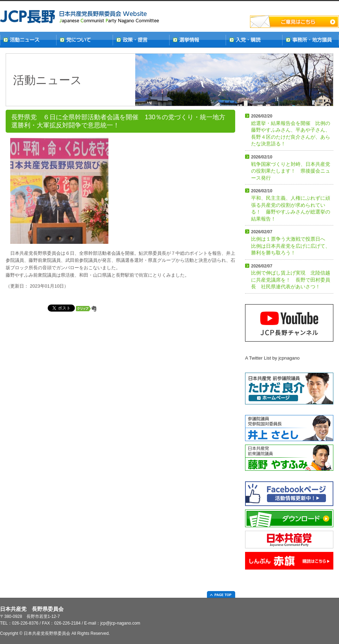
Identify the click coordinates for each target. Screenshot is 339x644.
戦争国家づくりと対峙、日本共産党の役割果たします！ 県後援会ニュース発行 (291, 168)
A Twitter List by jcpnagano (272, 358)
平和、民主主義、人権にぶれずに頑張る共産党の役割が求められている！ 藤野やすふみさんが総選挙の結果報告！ (291, 205)
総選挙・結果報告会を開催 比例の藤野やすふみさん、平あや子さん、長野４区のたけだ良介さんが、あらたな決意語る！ (291, 130)
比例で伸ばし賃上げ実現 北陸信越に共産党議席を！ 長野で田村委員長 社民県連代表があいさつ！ (291, 277)
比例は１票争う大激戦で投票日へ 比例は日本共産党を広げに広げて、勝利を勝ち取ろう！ (291, 242)
